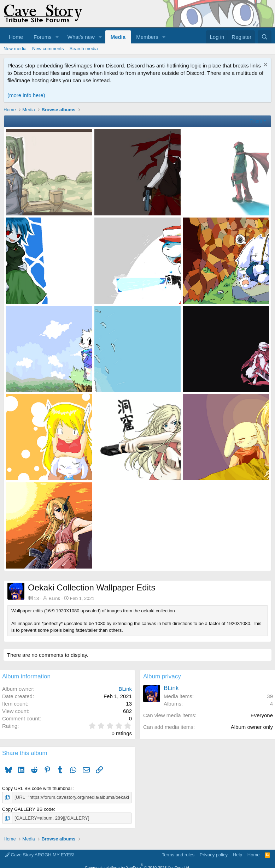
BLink (55, 598)
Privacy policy (214, 855)
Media (118, 37)
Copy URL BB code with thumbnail (37, 788)
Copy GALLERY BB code (28, 809)
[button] (57, 37)
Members (147, 37)
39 (270, 696)
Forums (43, 37)
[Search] (265, 37)
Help (238, 855)
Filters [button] (256, 121)
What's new (81, 37)
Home (16, 37)
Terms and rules (178, 855)
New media (15, 49)
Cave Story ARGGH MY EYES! (40, 855)
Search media (84, 49)
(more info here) (26, 95)
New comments (48, 49)
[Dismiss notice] (265, 66)
